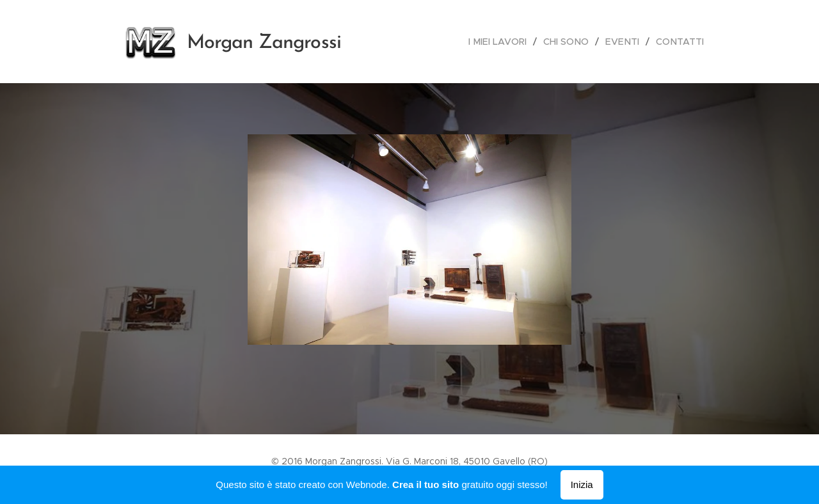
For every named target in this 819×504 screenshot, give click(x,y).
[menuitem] (505, 42)
